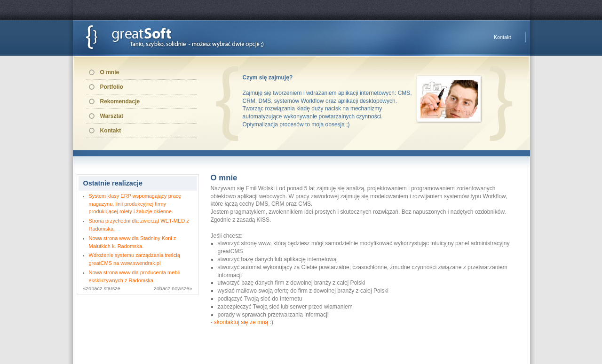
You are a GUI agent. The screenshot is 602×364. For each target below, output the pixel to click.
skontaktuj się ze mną (241, 322)
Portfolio (112, 87)
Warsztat (112, 116)
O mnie (110, 72)
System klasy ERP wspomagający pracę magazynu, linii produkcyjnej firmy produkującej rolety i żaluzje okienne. (135, 204)
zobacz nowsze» (173, 288)
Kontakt (503, 37)
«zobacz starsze (102, 288)
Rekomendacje (120, 101)
